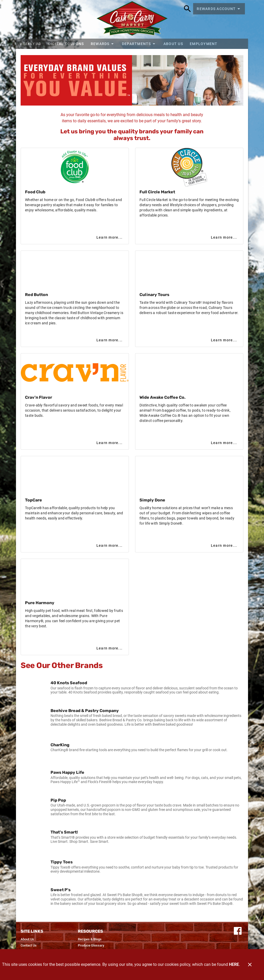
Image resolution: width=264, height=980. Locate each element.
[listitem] (132, 688)
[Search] (187, 9)
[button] (103, 44)
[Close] (250, 965)
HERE (234, 964)
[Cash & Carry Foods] (132, 19)
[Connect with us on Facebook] (238, 930)
